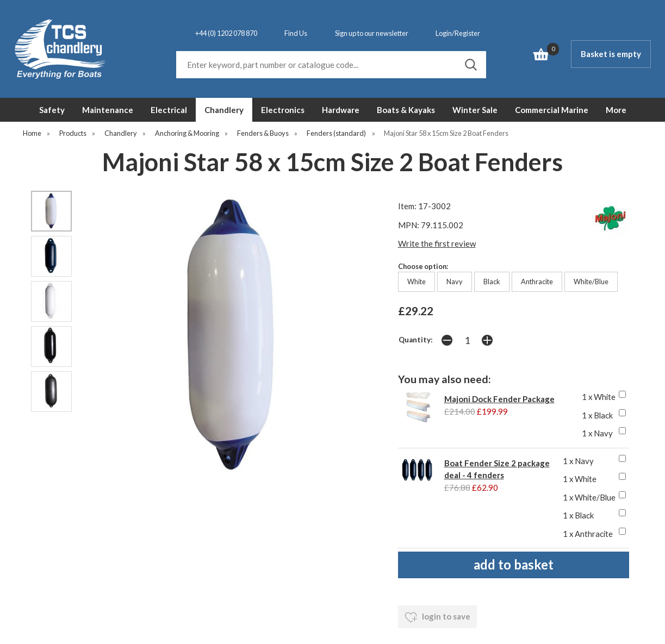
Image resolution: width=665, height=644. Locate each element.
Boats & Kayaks (406, 110)
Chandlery (224, 110)
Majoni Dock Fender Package (499, 399)
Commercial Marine (552, 110)
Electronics (283, 110)
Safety (52, 110)
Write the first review (437, 243)
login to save (437, 617)
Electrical (169, 110)
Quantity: (416, 340)
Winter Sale (475, 110)
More (616, 110)
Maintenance (108, 110)
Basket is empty (611, 54)
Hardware (341, 110)
